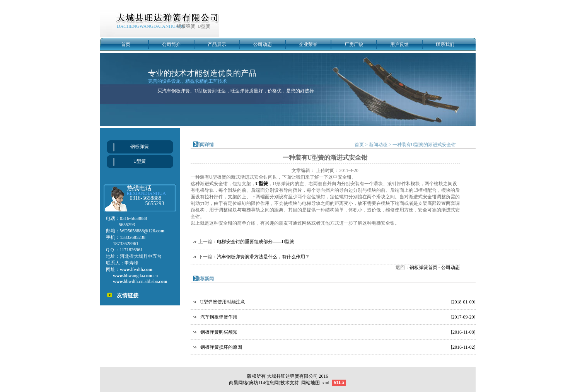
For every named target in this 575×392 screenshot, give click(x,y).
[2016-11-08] (463, 332)
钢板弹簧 (140, 147)
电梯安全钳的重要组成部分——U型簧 (256, 242)
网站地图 (311, 383)
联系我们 (445, 44)
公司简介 (171, 44)
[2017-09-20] (463, 317)
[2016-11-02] (463, 347)
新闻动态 (378, 145)
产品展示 (217, 44)
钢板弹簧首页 (423, 268)
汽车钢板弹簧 (176, 91)
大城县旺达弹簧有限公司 (292, 376)
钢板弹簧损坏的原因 (221, 347)
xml (326, 383)
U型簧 (140, 161)
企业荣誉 (308, 44)
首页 (126, 44)
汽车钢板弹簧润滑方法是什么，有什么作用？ (263, 257)
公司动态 (263, 44)
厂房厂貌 (354, 44)
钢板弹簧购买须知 (219, 332)
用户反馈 (399, 44)
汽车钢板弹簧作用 (219, 317)
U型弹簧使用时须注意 (223, 302)
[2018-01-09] (463, 302)
